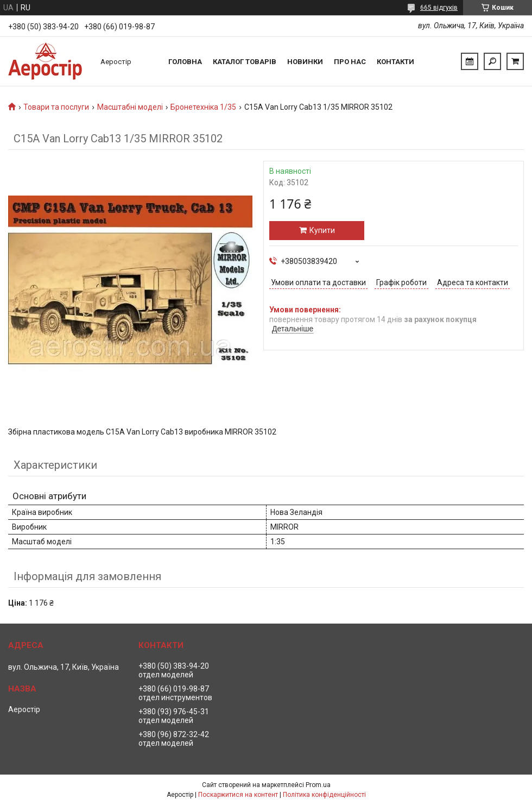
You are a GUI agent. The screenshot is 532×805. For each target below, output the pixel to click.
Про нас (350, 62)
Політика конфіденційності (324, 795)
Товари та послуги (56, 107)
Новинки (305, 62)
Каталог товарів (245, 62)
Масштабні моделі (130, 107)
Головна (185, 62)
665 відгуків (439, 8)
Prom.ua (318, 785)
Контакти (395, 62)
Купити (322, 230)
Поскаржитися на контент (238, 795)
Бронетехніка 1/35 (203, 107)
